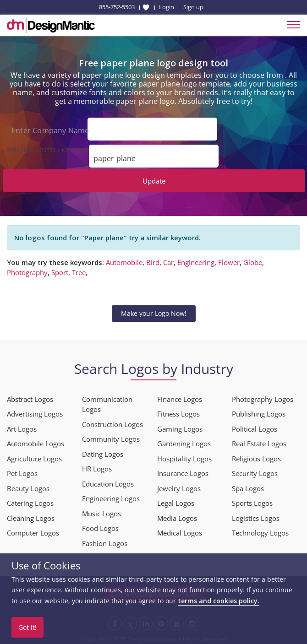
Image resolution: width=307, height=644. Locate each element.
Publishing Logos (259, 411)
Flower (229, 260)
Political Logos (255, 427)
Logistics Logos (256, 516)
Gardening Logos (184, 441)
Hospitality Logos (184, 456)
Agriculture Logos (34, 456)
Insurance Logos (183, 471)
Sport (60, 270)
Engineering (196, 260)
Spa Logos (248, 486)
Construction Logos (112, 422)
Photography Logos (263, 397)
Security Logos (255, 471)
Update (154, 179)
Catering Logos (30, 501)
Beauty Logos (28, 486)
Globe (253, 260)
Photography (27, 270)
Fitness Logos (178, 411)
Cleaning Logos (31, 516)
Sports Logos (252, 501)
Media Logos (177, 516)
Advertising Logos (35, 411)
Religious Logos (256, 456)
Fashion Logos (105, 541)
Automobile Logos (36, 441)
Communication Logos (107, 402)
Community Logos (111, 437)
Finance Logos (180, 397)
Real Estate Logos (259, 441)
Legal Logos (176, 501)
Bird (153, 260)
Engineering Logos (111, 496)
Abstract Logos (30, 397)
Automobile (124, 260)
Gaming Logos (180, 427)
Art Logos (22, 427)
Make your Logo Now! (154, 311)
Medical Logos (180, 530)
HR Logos (97, 466)
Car (168, 260)
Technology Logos (260, 530)
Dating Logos (103, 452)
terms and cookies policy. (219, 601)
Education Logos (108, 482)
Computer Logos (33, 530)
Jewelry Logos (179, 486)
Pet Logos (22, 471)
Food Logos (100, 526)
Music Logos (101, 511)
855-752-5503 (117, 7)
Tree (79, 270)
